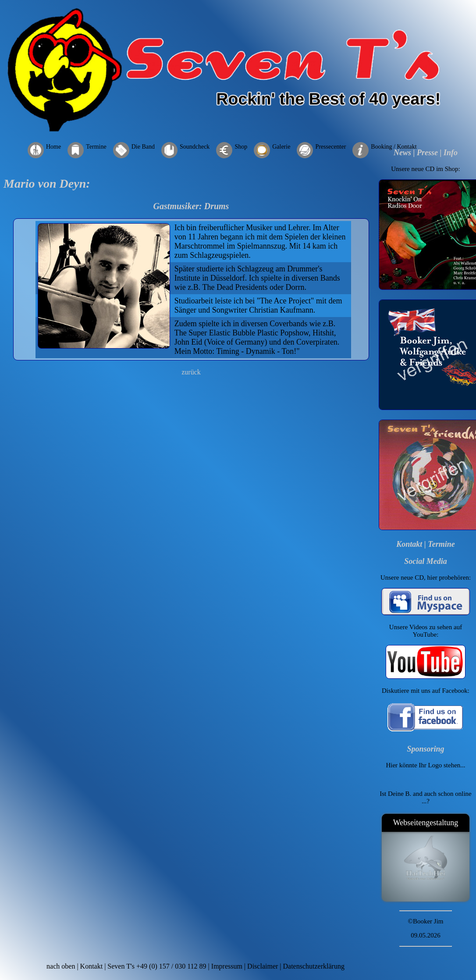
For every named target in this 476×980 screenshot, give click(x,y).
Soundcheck (195, 147)
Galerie (281, 147)
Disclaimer (263, 966)
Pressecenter (330, 147)
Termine (96, 147)
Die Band (143, 147)
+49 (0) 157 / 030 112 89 (171, 966)
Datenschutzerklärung (314, 966)
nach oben (61, 966)
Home (53, 147)
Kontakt (409, 544)
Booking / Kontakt (394, 147)
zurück (191, 372)
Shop (241, 147)
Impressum (227, 966)
